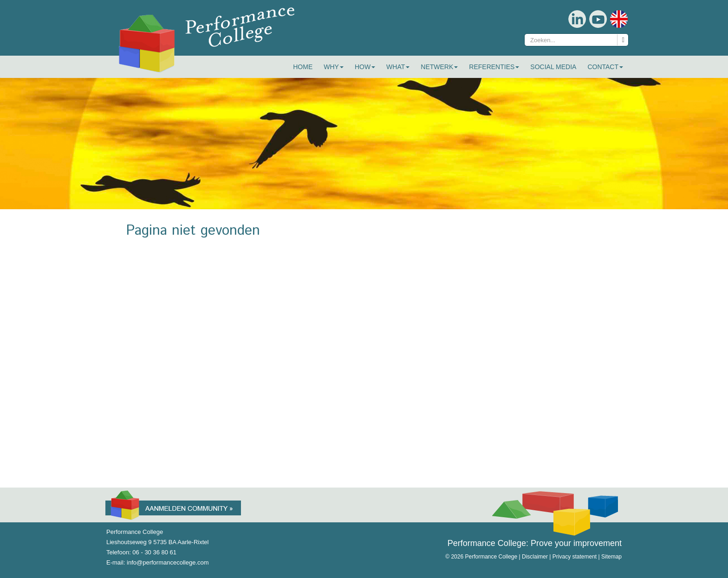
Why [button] (334, 67)
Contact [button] (605, 67)
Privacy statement (575, 557)
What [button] (398, 67)
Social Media (553, 67)
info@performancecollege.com (168, 562)
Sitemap (611, 557)
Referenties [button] (494, 67)
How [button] (365, 67)
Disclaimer (535, 557)
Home (303, 67)
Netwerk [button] (439, 67)
